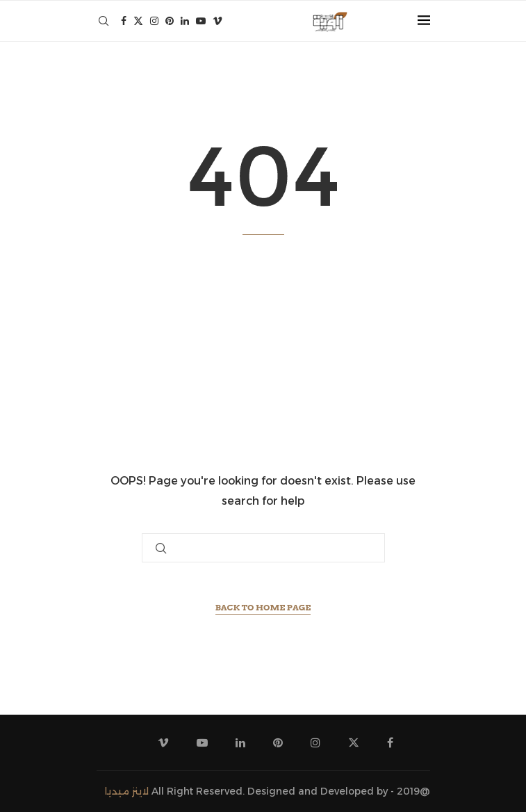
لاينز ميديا (127, 791)
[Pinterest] (170, 21)
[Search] (104, 21)
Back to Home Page (263, 607)
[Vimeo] (217, 21)
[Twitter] (138, 21)
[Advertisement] (263, 353)
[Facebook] (124, 21)
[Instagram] (154, 21)
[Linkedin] (185, 21)
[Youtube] (201, 21)
